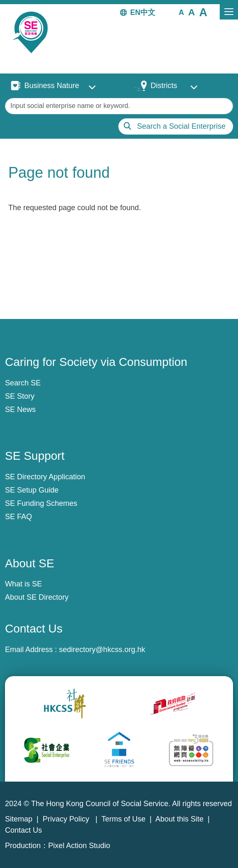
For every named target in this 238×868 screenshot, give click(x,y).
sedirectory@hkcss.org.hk (102, 650)
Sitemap (19, 819)
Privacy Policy (67, 819)
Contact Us (23, 830)
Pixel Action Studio (79, 846)
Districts (164, 86)
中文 (148, 12)
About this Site (179, 819)
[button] (181, 12)
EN (135, 12)
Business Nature (52, 86)
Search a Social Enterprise (181, 126)
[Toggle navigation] (229, 12)
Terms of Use (123, 819)
